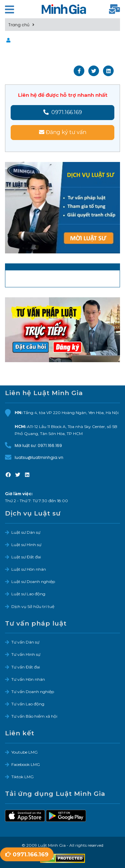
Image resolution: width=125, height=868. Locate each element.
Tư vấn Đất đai (26, 667)
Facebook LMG (26, 764)
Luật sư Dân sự (26, 532)
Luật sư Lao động (28, 594)
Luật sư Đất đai (26, 557)
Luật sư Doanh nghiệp (33, 581)
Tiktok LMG (22, 777)
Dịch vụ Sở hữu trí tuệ (33, 606)
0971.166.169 (63, 112)
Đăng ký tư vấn (63, 132)
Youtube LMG (24, 752)
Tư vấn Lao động (28, 704)
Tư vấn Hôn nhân (28, 679)
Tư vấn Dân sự (25, 642)
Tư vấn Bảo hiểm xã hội (34, 716)
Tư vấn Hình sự (26, 654)
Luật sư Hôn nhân (29, 569)
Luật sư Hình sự (26, 545)
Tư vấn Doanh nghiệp (33, 692)
